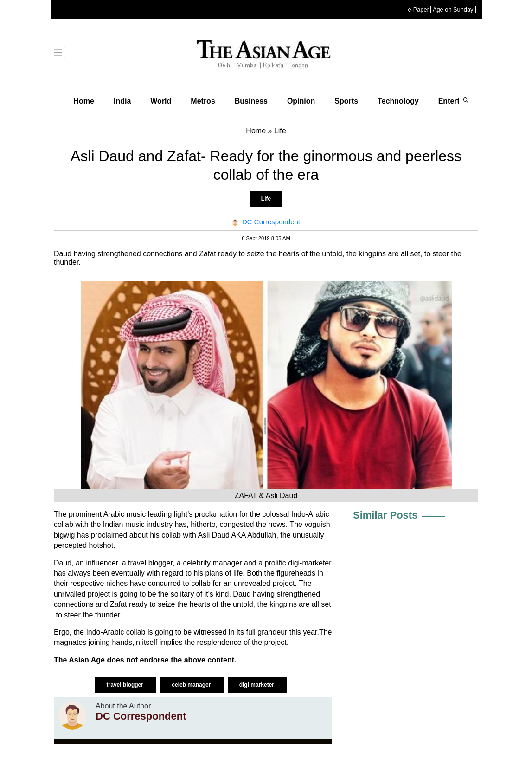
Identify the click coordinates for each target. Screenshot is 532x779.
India (122, 101)
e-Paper (418, 10)
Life (266, 199)
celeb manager (192, 685)
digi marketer (258, 685)
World (161, 101)
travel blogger (126, 685)
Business (251, 101)
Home (84, 101)
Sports (346, 101)
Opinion (301, 101)
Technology (398, 101)
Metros (203, 101)
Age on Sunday (453, 10)
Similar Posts (385, 515)
